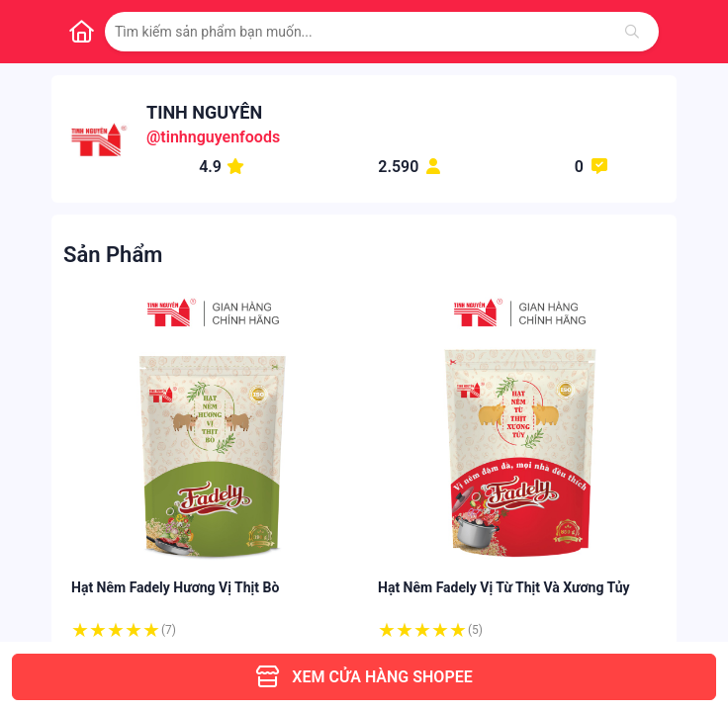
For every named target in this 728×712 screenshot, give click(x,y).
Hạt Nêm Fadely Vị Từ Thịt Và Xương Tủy (504, 587)
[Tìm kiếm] (632, 32)
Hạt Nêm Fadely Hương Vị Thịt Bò (175, 587)
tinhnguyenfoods (220, 137)
